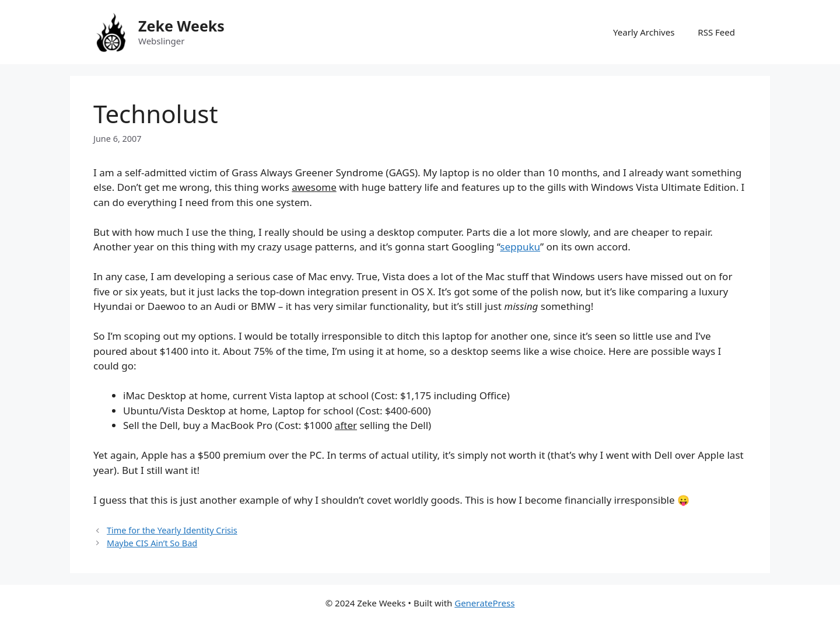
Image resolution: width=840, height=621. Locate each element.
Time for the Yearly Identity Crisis (172, 530)
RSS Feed (716, 32)
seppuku (520, 247)
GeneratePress (484, 603)
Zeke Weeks (181, 26)
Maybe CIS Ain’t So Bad (152, 543)
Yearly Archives (644, 32)
